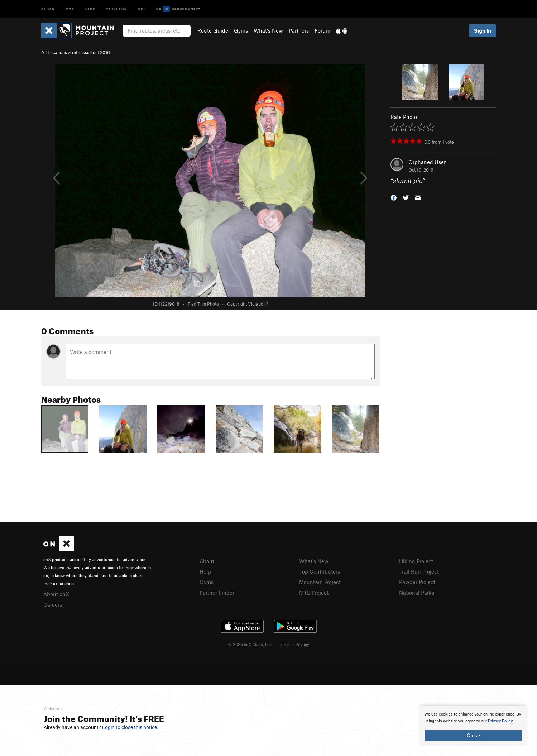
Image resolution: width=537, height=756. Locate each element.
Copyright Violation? (248, 304)
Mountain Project (320, 582)
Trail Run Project (419, 571)
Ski (142, 9)
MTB (70, 9)
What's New (268, 30)
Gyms (241, 30)
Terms (284, 644)
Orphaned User (427, 162)
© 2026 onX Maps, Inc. (250, 644)
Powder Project (417, 582)
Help (205, 571)
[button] (394, 197)
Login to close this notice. (130, 727)
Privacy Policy (500, 721)
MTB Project (314, 593)
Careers (53, 604)
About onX (56, 594)
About (207, 561)
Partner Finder (217, 593)
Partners (299, 30)
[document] (473, 726)
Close (473, 735)
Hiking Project (416, 561)
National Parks (417, 593)
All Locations (54, 52)
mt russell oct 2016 (91, 52)
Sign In (483, 30)
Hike (90, 9)
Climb (48, 9)
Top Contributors (320, 571)
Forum (322, 30)
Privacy (302, 644)
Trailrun (117, 9)
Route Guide (213, 30)
